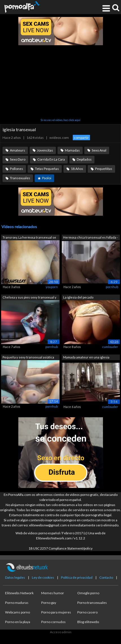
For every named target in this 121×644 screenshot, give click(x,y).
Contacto (106, 577)
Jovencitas (45, 150)
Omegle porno (88, 593)
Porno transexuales (92, 603)
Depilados (84, 159)
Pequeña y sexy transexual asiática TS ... (28, 358)
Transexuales (20, 178)
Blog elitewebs (88, 622)
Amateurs (17, 150)
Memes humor (53, 593)
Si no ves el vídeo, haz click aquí (60, 120)
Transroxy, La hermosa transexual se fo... (29, 238)
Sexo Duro (18, 159)
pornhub (112, 287)
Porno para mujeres (56, 612)
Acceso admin (61, 632)
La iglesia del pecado (78, 297)
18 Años (77, 169)
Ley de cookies (43, 577)
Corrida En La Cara (51, 159)
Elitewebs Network (19, 593)
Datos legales (15, 577)
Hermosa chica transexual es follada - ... (91, 238)
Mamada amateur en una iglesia (86, 357)
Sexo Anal (99, 150)
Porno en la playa (18, 622)
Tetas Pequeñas (47, 169)
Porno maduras (17, 603)
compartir (81, 138)
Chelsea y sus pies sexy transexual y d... (29, 298)
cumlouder (110, 347)
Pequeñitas (104, 169)
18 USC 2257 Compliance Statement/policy (60, 548)
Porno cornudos (53, 622)
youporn (52, 287)
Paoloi (47, 178)
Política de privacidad (77, 577)
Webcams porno (17, 612)
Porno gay (49, 603)
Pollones (16, 169)
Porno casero (87, 612)
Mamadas (72, 150)
